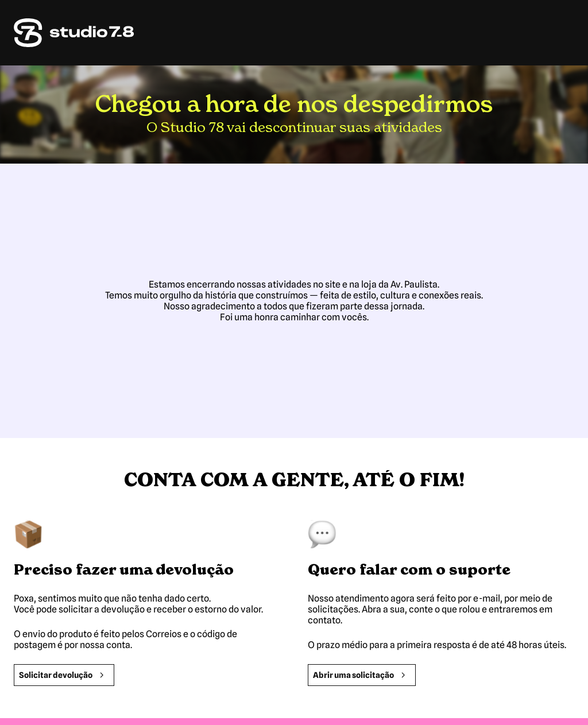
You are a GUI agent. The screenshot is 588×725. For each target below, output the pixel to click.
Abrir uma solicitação (362, 675)
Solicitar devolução (64, 675)
